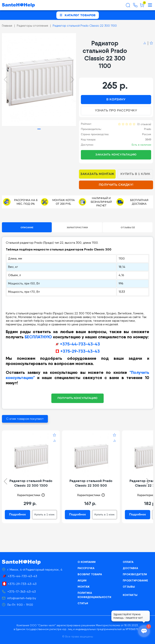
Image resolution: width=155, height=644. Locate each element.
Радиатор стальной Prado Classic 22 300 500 (91, 483)
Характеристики (77, 227)
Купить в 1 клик (135, 174)
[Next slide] (72, 80)
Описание (27, 227)
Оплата (128, 562)
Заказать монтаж (97, 174)
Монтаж (84, 587)
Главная (7, 26)
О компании (87, 562)
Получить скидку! (116, 185)
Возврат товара (90, 574)
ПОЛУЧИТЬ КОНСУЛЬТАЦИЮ (77, 398)
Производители (135, 574)
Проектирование (135, 580)
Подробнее (17, 514)
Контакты (130, 595)
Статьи (83, 603)
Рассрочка (86, 568)
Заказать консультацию (116, 155)
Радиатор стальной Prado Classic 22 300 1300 (31, 483)
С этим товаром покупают (25, 419)
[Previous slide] (6, 80)
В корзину (116, 99)
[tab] (39, 129)
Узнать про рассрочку (116, 110)
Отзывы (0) (128, 227)
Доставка (130, 568)
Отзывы (129, 587)
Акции (82, 580)
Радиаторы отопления (32, 26)
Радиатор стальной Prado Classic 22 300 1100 (85, 26)
